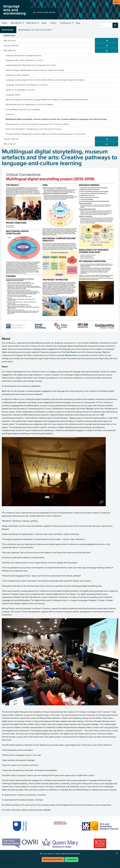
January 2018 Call (11, 45)
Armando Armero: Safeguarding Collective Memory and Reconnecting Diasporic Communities (46, 134)
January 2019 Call (11, 139)
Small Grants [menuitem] (8, 30)
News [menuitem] (44, 23)
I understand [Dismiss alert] (71, 859)
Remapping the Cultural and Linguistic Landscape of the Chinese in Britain (37, 124)
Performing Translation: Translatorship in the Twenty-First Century (34, 129)
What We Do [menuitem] (32, 23)
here (44, 795)
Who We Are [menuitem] (16, 23)
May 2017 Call (10, 40)
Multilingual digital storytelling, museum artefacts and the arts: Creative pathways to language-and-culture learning (56, 119)
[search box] (105, 25)
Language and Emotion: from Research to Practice (27, 85)
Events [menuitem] (53, 23)
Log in (116, 2)
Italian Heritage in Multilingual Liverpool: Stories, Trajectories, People (35, 70)
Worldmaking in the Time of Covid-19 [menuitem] (34, 30)
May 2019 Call (10, 144)
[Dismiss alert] (117, 853)
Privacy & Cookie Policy (53, 859)
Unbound (10, 114)
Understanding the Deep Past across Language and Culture (31, 65)
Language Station (13, 95)
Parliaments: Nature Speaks (17, 75)
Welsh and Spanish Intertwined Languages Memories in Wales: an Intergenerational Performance (47, 100)
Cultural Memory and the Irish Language (23, 109)
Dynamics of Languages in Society (20, 90)
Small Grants (10, 35)
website (47, 810)
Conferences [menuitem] (66, 23)
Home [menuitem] (5, 23)
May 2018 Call (10, 50)
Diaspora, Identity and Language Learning (23, 55)
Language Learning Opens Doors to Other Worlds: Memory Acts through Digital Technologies (45, 80)
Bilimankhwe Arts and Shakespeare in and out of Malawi (30, 104)
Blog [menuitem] (78, 23)
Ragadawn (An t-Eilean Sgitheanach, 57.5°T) (24, 60)
